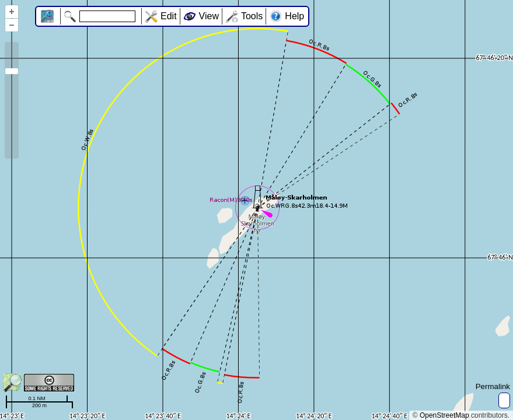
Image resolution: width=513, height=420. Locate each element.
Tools (252, 16)
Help (294, 16)
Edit (169, 16)
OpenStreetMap (444, 415)
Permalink (493, 386)
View (209, 16)
